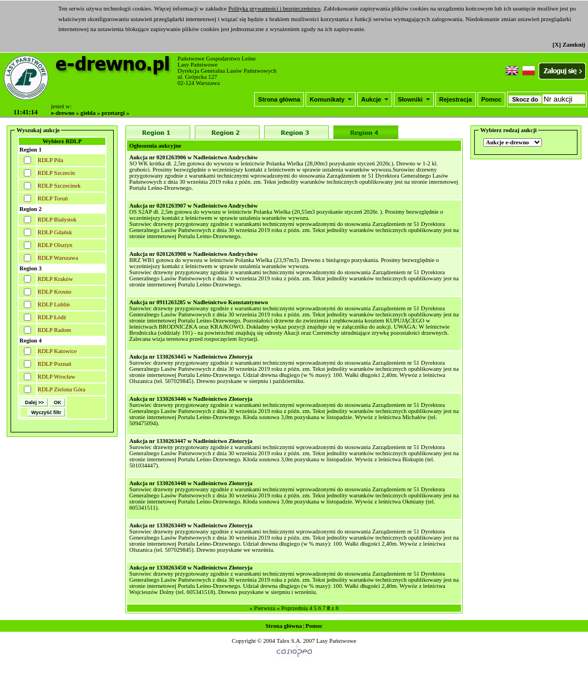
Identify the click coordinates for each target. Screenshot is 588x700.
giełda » (90, 113)
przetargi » (115, 113)
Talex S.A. (289, 641)
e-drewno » (65, 113)
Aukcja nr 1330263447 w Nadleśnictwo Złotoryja (191, 441)
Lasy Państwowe (336, 641)
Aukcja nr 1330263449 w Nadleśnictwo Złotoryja (191, 525)
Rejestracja (456, 99)
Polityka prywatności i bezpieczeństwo (274, 9)
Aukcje (375, 99)
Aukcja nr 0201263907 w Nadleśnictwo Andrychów (194, 206)
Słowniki (414, 99)
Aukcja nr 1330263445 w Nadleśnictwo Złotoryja (191, 357)
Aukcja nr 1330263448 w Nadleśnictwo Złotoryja (191, 483)
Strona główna (279, 99)
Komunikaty (331, 99)
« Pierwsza (262, 608)
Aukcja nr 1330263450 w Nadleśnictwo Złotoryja (191, 568)
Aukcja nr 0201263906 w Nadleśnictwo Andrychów (194, 157)
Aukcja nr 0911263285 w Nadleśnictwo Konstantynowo (199, 302)
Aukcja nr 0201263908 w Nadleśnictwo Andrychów (194, 254)
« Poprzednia (292, 608)
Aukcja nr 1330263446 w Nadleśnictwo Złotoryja (191, 399)
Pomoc (492, 99)
